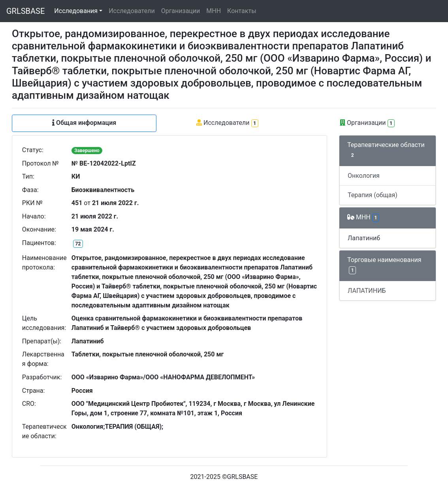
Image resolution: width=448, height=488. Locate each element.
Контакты (242, 11)
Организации (181, 11)
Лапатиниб (364, 238)
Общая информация (84, 123)
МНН (214, 11)
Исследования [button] (76, 11)
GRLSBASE (25, 11)
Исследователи (132, 11)
